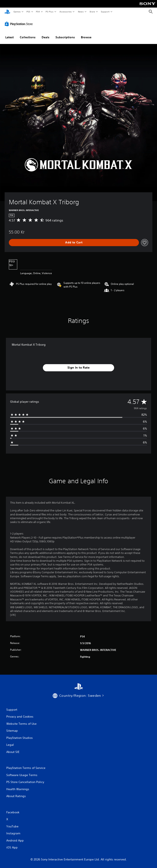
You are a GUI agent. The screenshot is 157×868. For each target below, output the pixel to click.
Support (105, 12)
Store (92, 12)
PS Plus (50, 12)
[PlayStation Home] (7, 12)
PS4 (38, 12)
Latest (9, 36)
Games (17, 12)
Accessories (65, 12)
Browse (86, 36)
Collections (28, 36)
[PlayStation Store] (20, 23)
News (81, 12)
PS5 (28, 12)
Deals (46, 36)
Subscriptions (65, 36)
